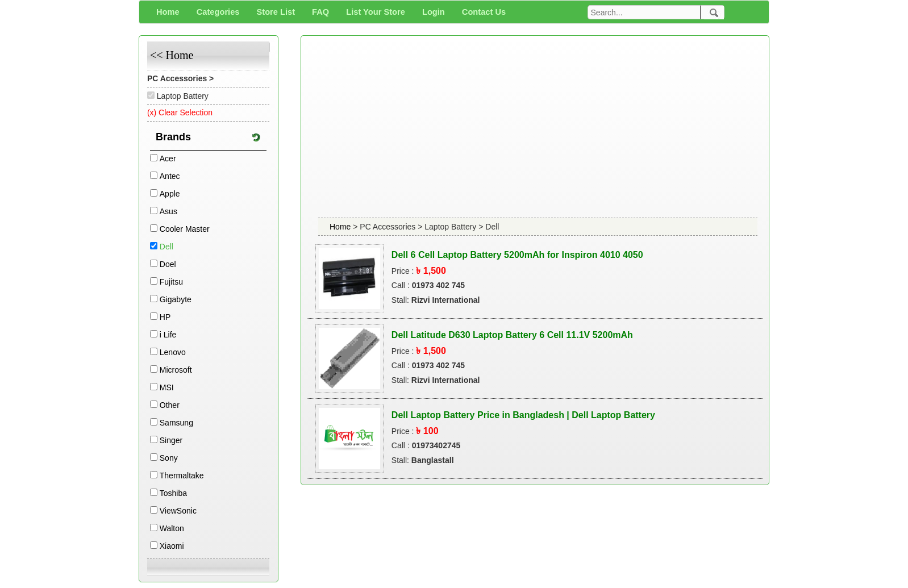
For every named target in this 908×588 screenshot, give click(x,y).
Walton (172, 528)
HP (165, 317)
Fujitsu (171, 282)
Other (170, 405)
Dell (166, 247)
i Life (168, 335)
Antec (170, 176)
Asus (168, 211)
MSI (167, 387)
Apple (170, 194)
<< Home (172, 55)
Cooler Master (185, 229)
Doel (168, 264)
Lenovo (173, 352)
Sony (169, 458)
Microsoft (176, 370)
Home (341, 227)
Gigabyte (176, 299)
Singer (171, 440)
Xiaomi (172, 546)
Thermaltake (182, 476)
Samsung (176, 423)
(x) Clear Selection (180, 112)
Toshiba (173, 493)
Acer (168, 159)
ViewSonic (178, 511)
